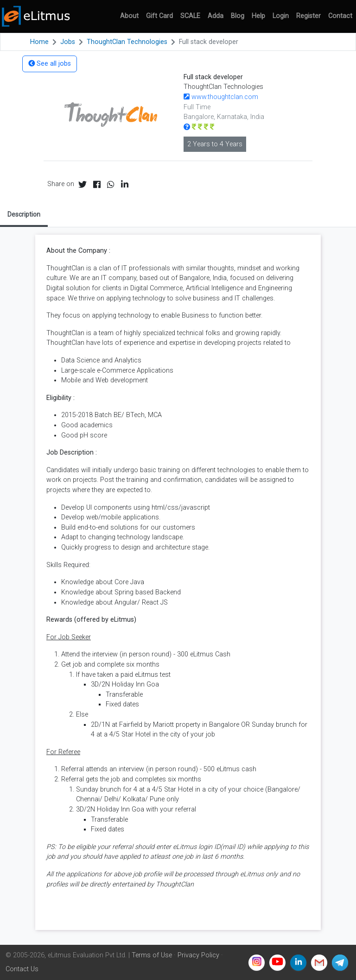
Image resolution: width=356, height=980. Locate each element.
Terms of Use (152, 955)
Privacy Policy (198, 955)
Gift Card (159, 16)
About (129, 16)
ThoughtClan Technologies (127, 42)
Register (308, 16)
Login (281, 16)
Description (24, 214)
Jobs (68, 42)
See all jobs (50, 64)
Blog (238, 16)
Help (258, 16)
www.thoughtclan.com (221, 97)
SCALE (190, 16)
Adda (216, 16)
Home (39, 42)
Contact (340, 16)
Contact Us (22, 969)
